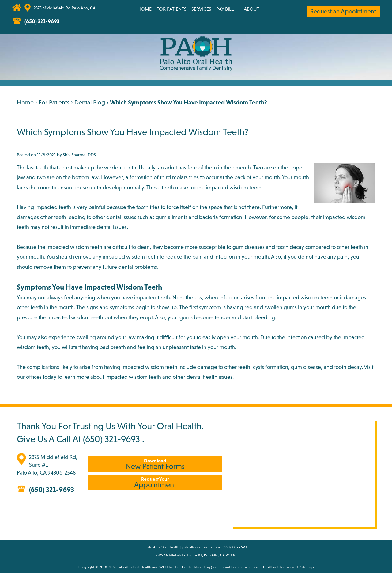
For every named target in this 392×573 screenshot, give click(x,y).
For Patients (171, 9)
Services (201, 9)
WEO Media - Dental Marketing (185, 567)
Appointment (155, 482)
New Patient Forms (155, 464)
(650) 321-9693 (111, 439)
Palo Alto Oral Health (134, 567)
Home (144, 9)
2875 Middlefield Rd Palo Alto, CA (65, 8)
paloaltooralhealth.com (201, 547)
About (251, 9)
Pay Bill (225, 9)
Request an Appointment (343, 11)
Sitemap (307, 567)
